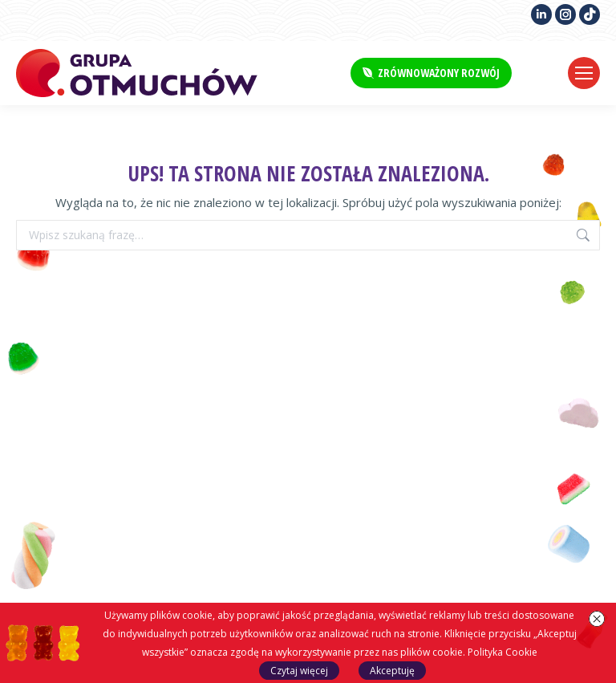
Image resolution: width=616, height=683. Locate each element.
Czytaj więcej (299, 671)
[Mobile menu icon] (584, 73)
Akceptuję (392, 671)
